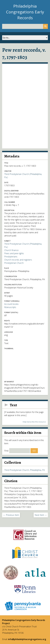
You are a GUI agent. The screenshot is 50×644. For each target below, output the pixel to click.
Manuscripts (10, 307)
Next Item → (41, 515)
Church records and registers (18, 260)
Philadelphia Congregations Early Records (25, 12)
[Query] (25, 26)
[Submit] (45, 26)
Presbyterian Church (14, 263)
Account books (11, 304)
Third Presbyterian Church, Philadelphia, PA (25, 470)
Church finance (11, 250)
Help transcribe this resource (34, 422)
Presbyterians (11, 257)
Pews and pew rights (14, 253)
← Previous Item (11, 515)
